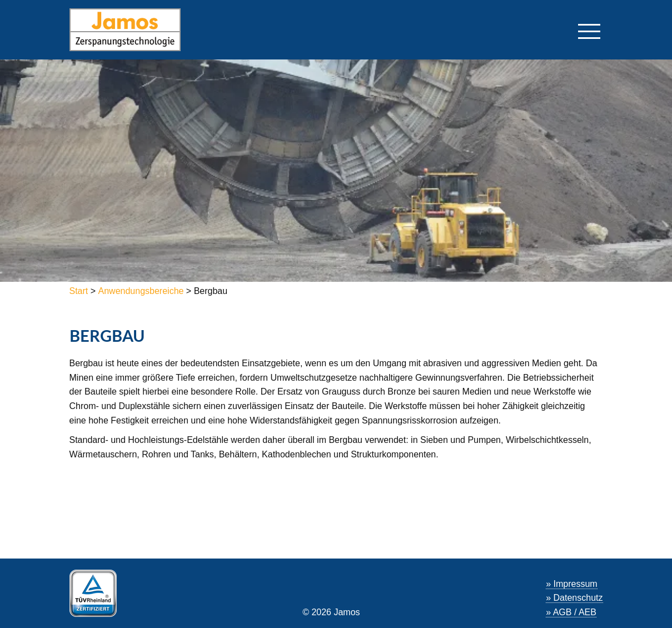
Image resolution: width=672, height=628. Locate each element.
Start (80, 291)
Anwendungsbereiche (141, 291)
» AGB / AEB (571, 612)
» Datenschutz (574, 598)
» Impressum (571, 584)
